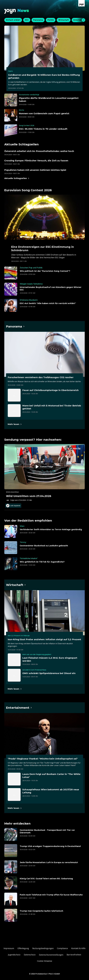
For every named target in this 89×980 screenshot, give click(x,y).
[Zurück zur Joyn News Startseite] (17, 11)
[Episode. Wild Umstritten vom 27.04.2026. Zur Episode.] (44, 473)
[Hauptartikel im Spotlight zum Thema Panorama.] (15, 326)
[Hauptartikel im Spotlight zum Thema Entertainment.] (19, 708)
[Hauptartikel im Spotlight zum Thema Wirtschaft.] (16, 585)
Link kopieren (13, 506)
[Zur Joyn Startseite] (81, 3)
